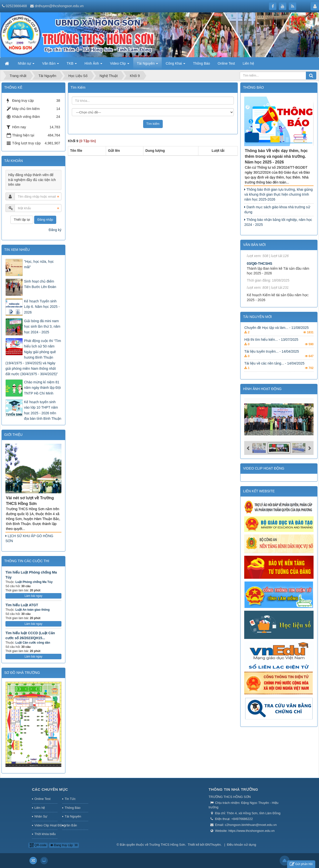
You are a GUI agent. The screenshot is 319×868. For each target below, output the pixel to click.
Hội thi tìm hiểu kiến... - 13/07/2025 (271, 347)
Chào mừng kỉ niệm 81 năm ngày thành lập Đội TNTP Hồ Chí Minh (42, 388)
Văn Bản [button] (51, 65)
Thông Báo (73, 808)
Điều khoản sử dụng (241, 845)
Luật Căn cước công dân (33, 643)
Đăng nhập (45, 220)
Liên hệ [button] (248, 63)
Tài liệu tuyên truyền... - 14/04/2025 (272, 359)
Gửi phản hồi (301, 864)
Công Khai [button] (175, 65)
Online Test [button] (226, 63)
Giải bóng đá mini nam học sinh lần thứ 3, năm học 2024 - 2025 (42, 327)
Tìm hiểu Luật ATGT (22, 605)
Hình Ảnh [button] (93, 65)
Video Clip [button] (120, 65)
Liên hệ (40, 808)
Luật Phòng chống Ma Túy (34, 582)
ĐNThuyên (213, 845)
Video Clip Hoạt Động (46, 825)
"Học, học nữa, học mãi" (39, 264)
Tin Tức (70, 799)
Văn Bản (71, 825)
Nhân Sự (41, 816)
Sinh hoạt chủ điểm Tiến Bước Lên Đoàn (40, 284)
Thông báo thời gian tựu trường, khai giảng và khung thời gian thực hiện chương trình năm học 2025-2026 (278, 194)
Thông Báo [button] (201, 63)
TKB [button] (72, 65)
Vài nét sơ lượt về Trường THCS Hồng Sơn (30, 501)
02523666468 (16, 6)
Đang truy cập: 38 (64, 845)
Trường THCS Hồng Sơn (167, 845)
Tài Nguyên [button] (147, 65)
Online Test (42, 799)
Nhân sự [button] (26, 65)
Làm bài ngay (33, 596)
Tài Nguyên (73, 816)
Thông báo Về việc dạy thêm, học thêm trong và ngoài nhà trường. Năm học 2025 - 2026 (276, 156)
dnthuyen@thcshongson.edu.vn (59, 6)
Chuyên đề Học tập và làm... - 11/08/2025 (276, 335)
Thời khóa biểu (45, 834)
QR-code (38, 845)
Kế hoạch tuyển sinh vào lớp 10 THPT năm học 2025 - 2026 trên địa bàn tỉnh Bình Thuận (43, 410)
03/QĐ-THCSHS (259, 273)
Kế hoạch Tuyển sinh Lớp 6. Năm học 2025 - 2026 (42, 307)
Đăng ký (55, 230)
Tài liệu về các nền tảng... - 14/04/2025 (274, 370)
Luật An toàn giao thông (32, 610)
